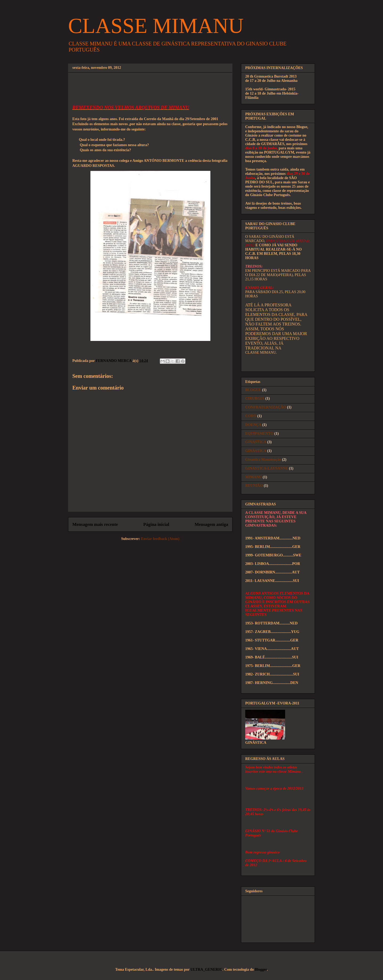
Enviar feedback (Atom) (160, 539)
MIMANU (253, 477)
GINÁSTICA (256, 451)
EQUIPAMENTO (259, 434)
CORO (251, 416)
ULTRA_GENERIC (206, 970)
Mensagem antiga (211, 524)
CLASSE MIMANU (156, 26)
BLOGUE (253, 390)
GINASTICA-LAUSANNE (267, 468)
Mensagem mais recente (95, 524)
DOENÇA (253, 425)
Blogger (261, 970)
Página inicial (156, 524)
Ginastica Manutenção (263, 460)
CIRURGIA (255, 398)
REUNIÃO (254, 486)
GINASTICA (256, 442)
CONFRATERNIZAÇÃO (266, 407)
